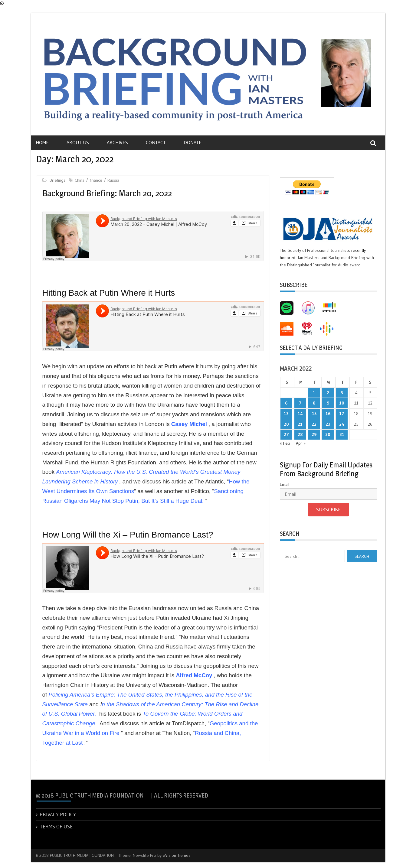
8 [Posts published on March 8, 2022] (314, 403)
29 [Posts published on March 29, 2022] (314, 434)
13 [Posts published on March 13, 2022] (286, 414)
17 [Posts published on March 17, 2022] (342, 414)
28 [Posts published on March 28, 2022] (300, 434)
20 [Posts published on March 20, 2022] (286, 424)
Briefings (58, 180)
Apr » (301, 443)
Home (42, 142)
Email (285, 484)
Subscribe (328, 509)
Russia (113, 180)
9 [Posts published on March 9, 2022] (328, 403)
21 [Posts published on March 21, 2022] (300, 424)
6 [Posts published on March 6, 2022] (286, 403)
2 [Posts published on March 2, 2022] (328, 393)
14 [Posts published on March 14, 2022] (300, 414)
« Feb (285, 443)
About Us (78, 142)
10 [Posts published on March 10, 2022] (342, 403)
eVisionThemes (177, 855)
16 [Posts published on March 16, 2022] (328, 414)
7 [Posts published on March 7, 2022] (300, 403)
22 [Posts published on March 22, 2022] (314, 424)
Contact (156, 142)
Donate (193, 142)
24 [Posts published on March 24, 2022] (342, 424)
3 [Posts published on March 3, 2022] (342, 393)
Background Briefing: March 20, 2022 (107, 193)
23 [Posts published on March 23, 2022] (328, 424)
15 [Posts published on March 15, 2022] (314, 414)
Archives (117, 142)
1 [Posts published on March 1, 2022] (314, 393)
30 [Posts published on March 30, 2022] (328, 434)
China (80, 180)
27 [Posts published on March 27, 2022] (286, 434)
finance (96, 180)
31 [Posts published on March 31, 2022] (342, 434)
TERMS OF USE (56, 826)
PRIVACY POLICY (58, 814)
